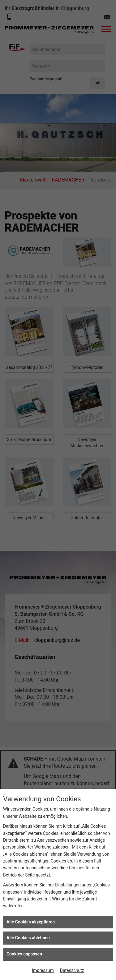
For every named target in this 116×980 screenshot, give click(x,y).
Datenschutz (72, 970)
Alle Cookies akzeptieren (31, 922)
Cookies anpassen (24, 954)
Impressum (43, 970)
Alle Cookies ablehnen (28, 938)
